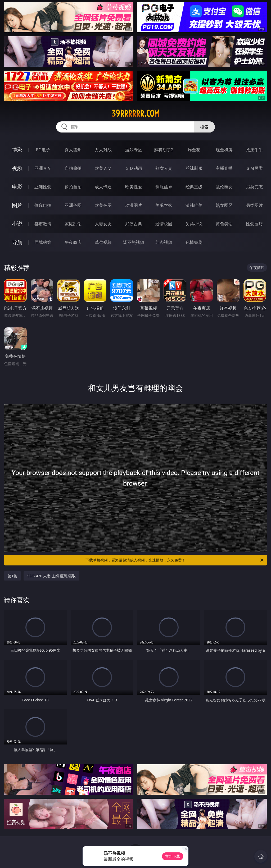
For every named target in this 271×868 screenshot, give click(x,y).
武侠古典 (134, 224)
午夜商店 (73, 242)
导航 (17, 242)
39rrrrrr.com (135, 113)
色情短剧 (194, 242)
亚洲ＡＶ (43, 168)
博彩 (17, 150)
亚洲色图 (73, 205)
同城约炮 (43, 242)
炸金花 (194, 150)
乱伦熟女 (224, 187)
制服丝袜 (164, 187)
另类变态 (254, 187)
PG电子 (43, 150)
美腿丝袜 (164, 205)
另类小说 (194, 224)
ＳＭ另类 (254, 168)
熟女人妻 (164, 168)
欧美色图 (103, 205)
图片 (17, 205)
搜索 (204, 127)
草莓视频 (103, 242)
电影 (17, 187)
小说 (17, 224)
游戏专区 (134, 150)
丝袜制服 (194, 168)
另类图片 (254, 205)
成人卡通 (103, 187)
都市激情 (43, 224)
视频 (17, 168)
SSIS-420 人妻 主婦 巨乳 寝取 (51, 576)
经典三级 (194, 187)
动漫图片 (134, 205)
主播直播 (224, 168)
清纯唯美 (194, 205)
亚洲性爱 (43, 187)
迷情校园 (164, 224)
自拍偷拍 (73, 168)
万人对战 (103, 150)
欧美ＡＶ (103, 168)
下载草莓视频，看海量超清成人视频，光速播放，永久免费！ (175, 560)
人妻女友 (103, 224)
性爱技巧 (254, 224)
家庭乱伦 (73, 224)
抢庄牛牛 (254, 150)
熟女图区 (224, 205)
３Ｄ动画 (134, 168)
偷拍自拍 (73, 187)
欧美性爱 (134, 187)
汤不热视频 (134, 242)
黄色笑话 (224, 224)
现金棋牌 (224, 150)
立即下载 (173, 856)
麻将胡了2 (164, 150)
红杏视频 (164, 242)
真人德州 (73, 150)
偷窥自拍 (43, 205)
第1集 (12, 576)
